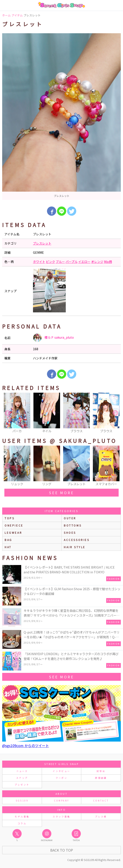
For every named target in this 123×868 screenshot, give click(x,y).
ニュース (22, 771)
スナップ (22, 778)
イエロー (84, 262)
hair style (75, 547)
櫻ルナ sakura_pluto (53, 338)
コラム (22, 823)
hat (8, 547)
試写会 (101, 771)
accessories (77, 540)
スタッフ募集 (61, 816)
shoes (70, 533)
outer (70, 518)
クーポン (61, 778)
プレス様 (101, 816)
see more (61, 493)
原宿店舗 (101, 778)
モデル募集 (22, 816)
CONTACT (101, 801)
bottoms (73, 525)
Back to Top (62, 850)
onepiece (14, 525)
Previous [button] (8, 413)
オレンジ (97, 262)
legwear (13, 533)
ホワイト (39, 262)
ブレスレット (42, 243)
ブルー (60, 262)
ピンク (50, 262)
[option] (61, 117)
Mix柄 (108, 262)
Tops (10, 518)
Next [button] (115, 413)
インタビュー (61, 771)
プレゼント (22, 785)
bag (8, 540)
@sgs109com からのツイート (26, 745)
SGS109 (22, 801)
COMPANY (62, 801)
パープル (72, 262)
